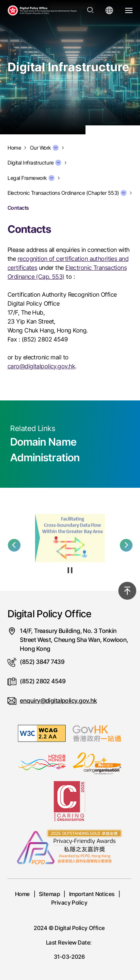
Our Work (44, 148)
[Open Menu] (129, 10)
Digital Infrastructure (34, 163)
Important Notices (92, 894)
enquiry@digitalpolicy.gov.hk (58, 700)
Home (22, 894)
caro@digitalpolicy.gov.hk (41, 366)
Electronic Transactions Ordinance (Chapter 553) (67, 193)
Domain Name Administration (45, 450)
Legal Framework (31, 178)
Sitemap (49, 894)
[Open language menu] (109, 10)
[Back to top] (127, 591)
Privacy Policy (69, 903)
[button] (14, 545)
